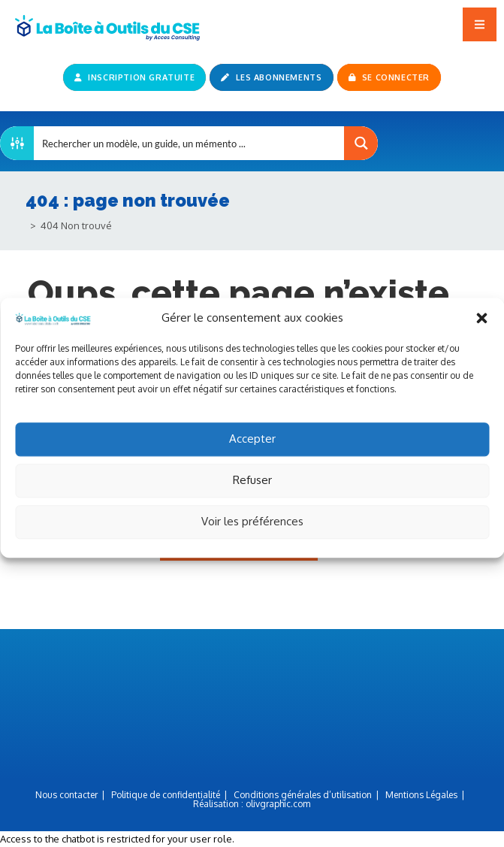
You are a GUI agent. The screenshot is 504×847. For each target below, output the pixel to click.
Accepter (252, 454)
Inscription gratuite (134, 77)
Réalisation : (252, 804)
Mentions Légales (421, 795)
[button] (481, 333)
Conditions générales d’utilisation (303, 795)
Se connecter (389, 77)
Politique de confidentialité (166, 795)
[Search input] (190, 143)
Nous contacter (66, 795)
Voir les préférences (252, 536)
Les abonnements (271, 77)
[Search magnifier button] (361, 143)
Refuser (252, 495)
